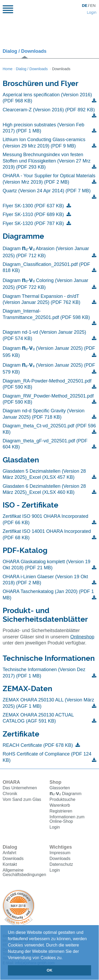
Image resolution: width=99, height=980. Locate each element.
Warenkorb (60, 806)
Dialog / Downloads (25, 51)
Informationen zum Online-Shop (67, 820)
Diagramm (66, 794)
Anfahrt (10, 853)
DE (85, 5)
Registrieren (61, 812)
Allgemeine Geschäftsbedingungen (24, 873)
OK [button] (50, 970)
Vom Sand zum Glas (22, 799)
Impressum (60, 853)
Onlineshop (82, 637)
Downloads (13, 859)
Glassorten (60, 788)
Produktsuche (63, 800)
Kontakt (10, 865)
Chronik (10, 794)
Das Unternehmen (20, 788)
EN (93, 5)
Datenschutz (61, 865)
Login (92, 12)
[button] (64, 958)
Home (8, 69)
